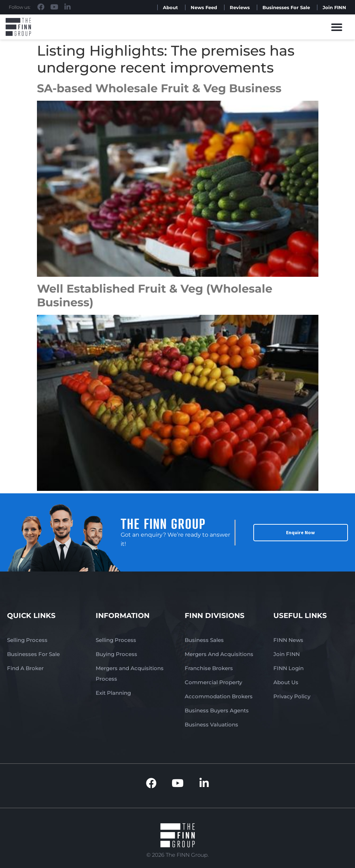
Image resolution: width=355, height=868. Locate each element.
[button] (337, 27)
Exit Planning (113, 693)
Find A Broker (25, 668)
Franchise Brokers (209, 668)
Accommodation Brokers (219, 696)
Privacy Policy (292, 696)
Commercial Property (213, 682)
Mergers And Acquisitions (219, 654)
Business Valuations (211, 725)
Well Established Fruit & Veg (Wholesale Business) (155, 295)
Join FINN (334, 7)
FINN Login (289, 668)
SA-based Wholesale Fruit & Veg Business (159, 88)
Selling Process (27, 640)
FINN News (288, 640)
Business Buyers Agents (217, 710)
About (170, 7)
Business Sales (204, 640)
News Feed (204, 7)
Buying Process (116, 654)
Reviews (240, 7)
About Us (286, 682)
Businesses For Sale (286, 7)
